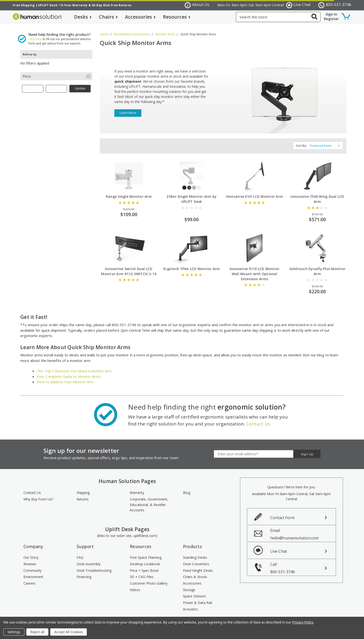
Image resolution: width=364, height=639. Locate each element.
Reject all (37, 632)
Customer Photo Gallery (149, 579)
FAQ (80, 553)
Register (331, 19)
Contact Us (258, 419)
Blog (187, 488)
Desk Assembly (89, 559)
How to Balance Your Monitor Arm (65, 377)
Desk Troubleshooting (94, 566)
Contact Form (282, 513)
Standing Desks (195, 553)
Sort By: (301, 141)
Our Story (31, 553)
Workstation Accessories (132, 29)
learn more (128, 108)
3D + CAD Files (142, 572)
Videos (135, 585)
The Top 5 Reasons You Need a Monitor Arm (74, 366)
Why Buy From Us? (38, 495)
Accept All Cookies (69, 632)
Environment (33, 572)
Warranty (137, 488)
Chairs (108, 17)
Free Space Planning (146, 553)
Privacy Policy (303, 622)
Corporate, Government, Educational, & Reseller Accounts (149, 500)
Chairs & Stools (195, 572)
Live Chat (298, 5)
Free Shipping (24, 5)
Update (80, 84)
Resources (177, 17)
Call (303, 563)
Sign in (331, 14)
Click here (35, 34)
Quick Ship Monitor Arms (198, 29)
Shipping (83, 488)
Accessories (140, 17)
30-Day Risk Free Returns (112, 5)
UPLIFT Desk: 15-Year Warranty (63, 5)
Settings (14, 632)
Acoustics (190, 605)
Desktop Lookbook (145, 559)
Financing (84, 572)
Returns (83, 495)
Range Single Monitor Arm (129, 192)
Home (104, 29)
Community (33, 566)
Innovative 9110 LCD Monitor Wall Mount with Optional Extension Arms (255, 269)
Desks (83, 17)
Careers (29, 579)
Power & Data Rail (197, 598)
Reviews (30, 559)
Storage (189, 585)
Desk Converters (196, 559)
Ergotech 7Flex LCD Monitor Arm (192, 264)
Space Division (194, 591)
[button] (56, 72)
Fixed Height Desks (198, 566)
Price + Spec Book (144, 566)
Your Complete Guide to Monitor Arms (69, 372)
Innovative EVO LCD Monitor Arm (255, 192)
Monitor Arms (165, 29)
